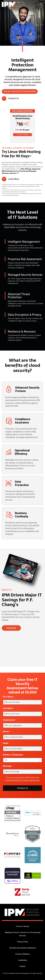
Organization (10, 720)
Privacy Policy (16, 780)
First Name (9, 697)
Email (6, 743)
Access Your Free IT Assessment (20, 91)
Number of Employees (13, 755)
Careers (23, 966)
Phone (7, 732)
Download (11, 628)
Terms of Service (29, 780)
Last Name (9, 708)
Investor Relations (23, 954)
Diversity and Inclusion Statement (23, 948)
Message (7, 766)
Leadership (22, 960)
